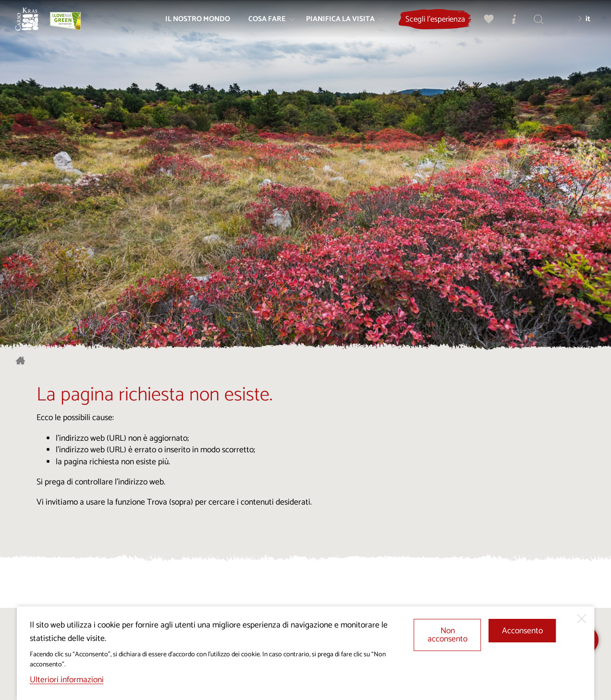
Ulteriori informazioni (67, 680)
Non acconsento (447, 635)
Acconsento (522, 631)
